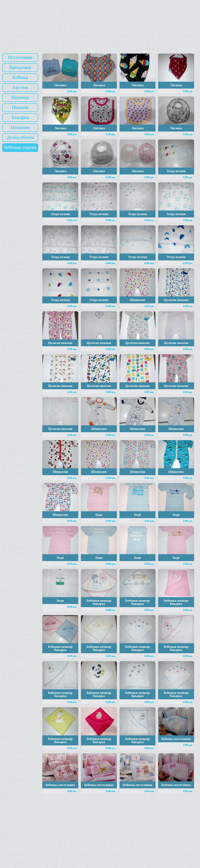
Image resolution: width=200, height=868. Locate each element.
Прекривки (20, 67)
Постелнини (20, 57)
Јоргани (20, 87)
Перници (20, 97)
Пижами (20, 107)
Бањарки (20, 117)
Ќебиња (20, 77)
